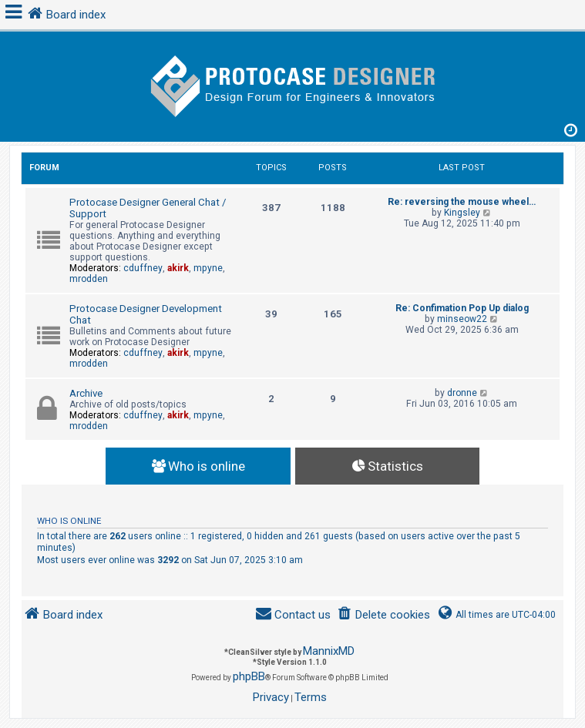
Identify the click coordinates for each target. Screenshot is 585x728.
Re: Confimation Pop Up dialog (462, 308)
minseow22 (462, 319)
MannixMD (329, 651)
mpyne (208, 268)
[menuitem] (383, 615)
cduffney (143, 268)
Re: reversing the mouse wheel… (462, 202)
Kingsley (462, 213)
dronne (462, 393)
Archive (86, 393)
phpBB (249, 676)
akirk (178, 268)
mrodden (89, 279)
